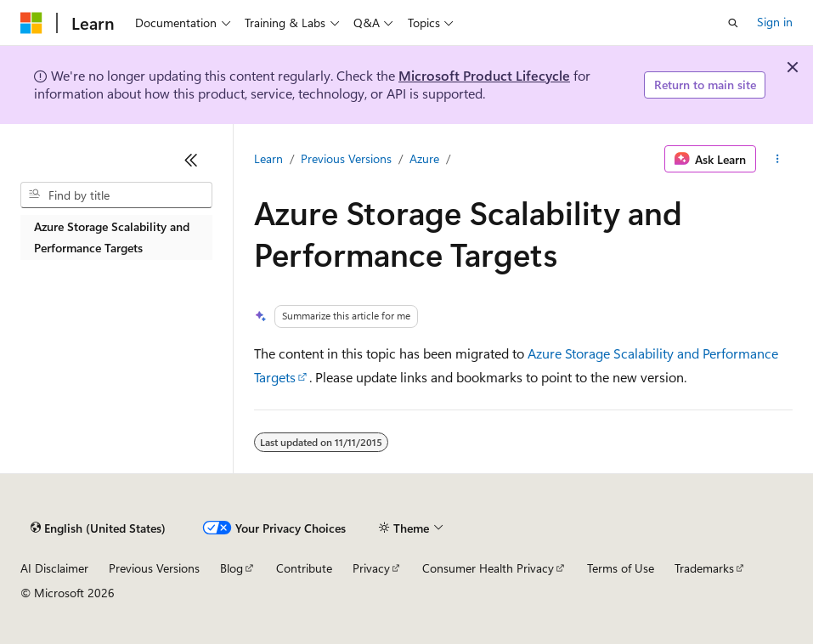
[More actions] (778, 159)
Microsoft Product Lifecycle (484, 75)
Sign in (775, 22)
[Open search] (733, 23)
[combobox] (116, 195)
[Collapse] (191, 160)
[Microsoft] (31, 23)
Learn (268, 158)
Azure (424, 158)
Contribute (304, 568)
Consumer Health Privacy (488, 568)
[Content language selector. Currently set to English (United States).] (98, 528)
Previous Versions (346, 158)
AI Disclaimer (54, 568)
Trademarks (704, 568)
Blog (231, 568)
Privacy (371, 568)
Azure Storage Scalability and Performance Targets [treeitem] (112, 237)
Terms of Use (621, 568)
